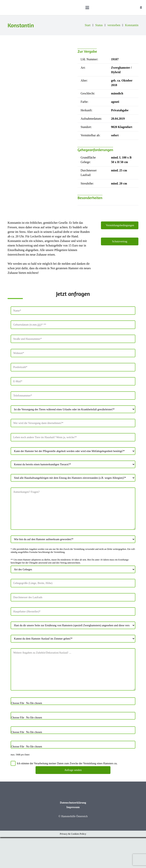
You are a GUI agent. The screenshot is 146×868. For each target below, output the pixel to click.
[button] (99, 8)
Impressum (73, 838)
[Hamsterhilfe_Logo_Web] (32, 8)
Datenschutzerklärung (73, 833)
